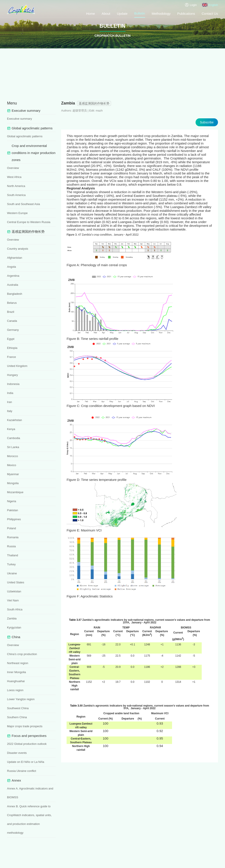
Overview (13, 168)
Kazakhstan (15, 420)
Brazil (11, 312)
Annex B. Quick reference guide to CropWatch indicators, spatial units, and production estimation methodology (29, 819)
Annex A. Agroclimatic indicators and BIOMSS (30, 793)
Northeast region (18, 663)
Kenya (11, 429)
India (10, 393)
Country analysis (18, 249)
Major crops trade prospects (25, 726)
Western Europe (17, 213)
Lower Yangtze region (21, 699)
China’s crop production (22, 654)
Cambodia (14, 438)
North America (16, 186)
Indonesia (13, 384)
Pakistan (13, 510)
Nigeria (12, 501)
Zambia (12, 618)
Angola (11, 267)
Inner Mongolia (16, 672)
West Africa (14, 177)
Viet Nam (13, 600)
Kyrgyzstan (14, 627)
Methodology (161, 14)
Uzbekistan (14, 591)
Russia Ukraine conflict (22, 771)
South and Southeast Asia (24, 204)
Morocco (13, 456)
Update (122, 14)
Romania (13, 537)
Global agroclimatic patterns (25, 136)
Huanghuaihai (16, 681)
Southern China (17, 717)
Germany (13, 330)
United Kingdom (17, 366)
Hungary (12, 375)
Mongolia (13, 483)
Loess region (15, 690)
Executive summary (19, 119)
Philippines (14, 519)
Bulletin (140, 13)
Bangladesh (15, 294)
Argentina (13, 276)
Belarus (12, 303)
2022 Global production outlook (27, 744)
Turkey (11, 564)
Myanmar (13, 474)
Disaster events (17, 753)
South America (16, 195)
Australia (13, 285)
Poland (11, 528)
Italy (10, 411)
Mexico (12, 465)
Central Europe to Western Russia (29, 222)
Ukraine (12, 573)
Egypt (11, 339)
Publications (186, 14)
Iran (9, 402)
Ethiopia (12, 348)
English (210, 5)
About (106, 14)
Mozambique (15, 492)
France (11, 357)
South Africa (15, 609)
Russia (11, 546)
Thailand (13, 555)
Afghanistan (15, 258)
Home (91, 14)
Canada (12, 321)
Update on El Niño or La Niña (26, 762)
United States (16, 582)
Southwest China (18, 708)
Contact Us (210, 14)
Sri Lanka (13, 447)
